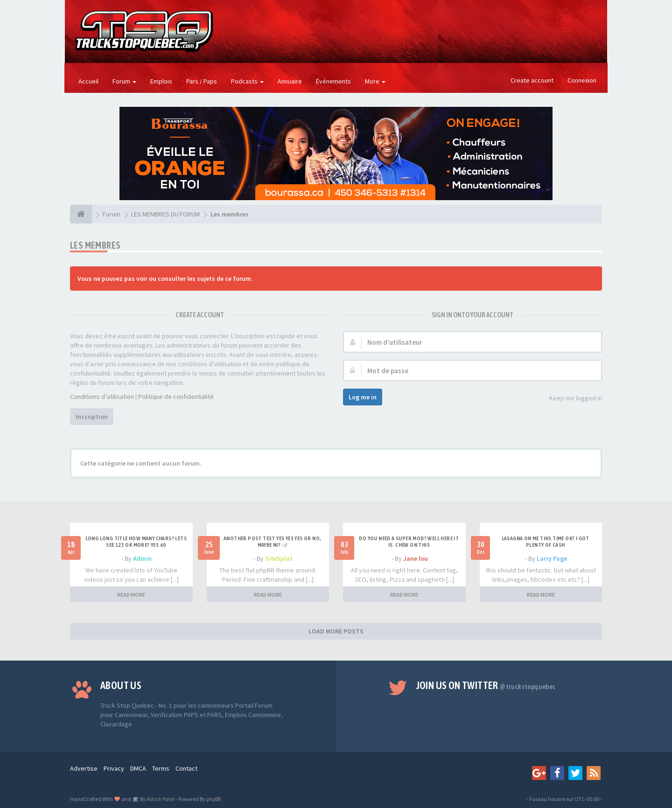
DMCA (138, 768)
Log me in (363, 397)
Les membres (95, 245)
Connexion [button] (582, 80)
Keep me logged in (570, 399)
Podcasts (247, 81)
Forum (124, 81)
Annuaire (290, 81)
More (375, 81)
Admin (142, 558)
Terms (161, 768)
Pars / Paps (202, 81)
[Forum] (81, 214)
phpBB (213, 799)
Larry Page (552, 558)
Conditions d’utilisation (102, 397)
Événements (333, 81)
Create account (532, 80)
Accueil (88, 81)
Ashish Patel (160, 799)
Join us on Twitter (486, 685)
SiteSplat (279, 558)
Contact (186, 768)
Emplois (161, 81)
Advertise (84, 768)
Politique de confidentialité (176, 397)
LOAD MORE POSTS (336, 631)
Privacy (114, 768)
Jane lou (416, 558)
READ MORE (131, 595)
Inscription (92, 417)
